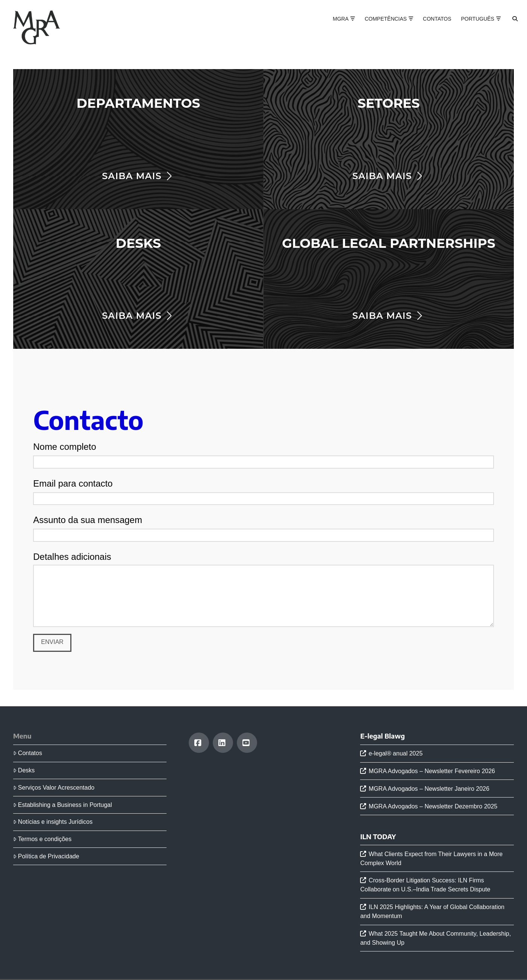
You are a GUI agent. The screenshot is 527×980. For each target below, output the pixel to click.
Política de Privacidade (46, 856)
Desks (24, 770)
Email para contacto (263, 492)
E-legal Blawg (382, 736)
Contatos (28, 753)
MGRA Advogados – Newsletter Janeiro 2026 (429, 789)
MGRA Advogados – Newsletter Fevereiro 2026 (432, 771)
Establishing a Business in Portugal (63, 805)
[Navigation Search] (508, 26)
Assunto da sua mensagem (263, 528)
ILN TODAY (378, 837)
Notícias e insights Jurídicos (53, 822)
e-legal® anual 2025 (396, 753)
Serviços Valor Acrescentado (54, 788)
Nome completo (263, 455)
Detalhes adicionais (263, 565)
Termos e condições (42, 839)
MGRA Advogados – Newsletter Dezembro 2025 (433, 806)
